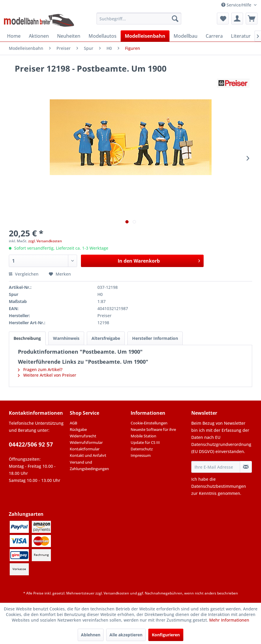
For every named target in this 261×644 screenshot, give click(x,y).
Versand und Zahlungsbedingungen (89, 465)
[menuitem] (139, 19)
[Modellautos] (103, 36)
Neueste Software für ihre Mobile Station (153, 433)
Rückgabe (78, 429)
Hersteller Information (155, 338)
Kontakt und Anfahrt (88, 455)
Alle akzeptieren (126, 635)
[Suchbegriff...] (139, 19)
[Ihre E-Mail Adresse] (216, 467)
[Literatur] (241, 36)
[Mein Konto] (237, 19)
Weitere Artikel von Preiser (47, 375)
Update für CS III (145, 442)
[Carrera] (214, 36)
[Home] (14, 36)
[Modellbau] (186, 36)
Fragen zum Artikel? (40, 369)
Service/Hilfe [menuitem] (237, 5)
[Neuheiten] (69, 36)
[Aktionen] (39, 36)
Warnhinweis (66, 338)
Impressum (141, 455)
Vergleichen (24, 274)
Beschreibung (27, 338)
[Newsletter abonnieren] (246, 467)
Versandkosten (116, 593)
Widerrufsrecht (83, 436)
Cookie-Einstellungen (149, 423)
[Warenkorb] (252, 19)
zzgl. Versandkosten (45, 241)
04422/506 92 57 (31, 444)
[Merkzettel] (223, 19)
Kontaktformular (85, 449)
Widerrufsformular (86, 442)
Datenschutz (142, 449)
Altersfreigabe (106, 338)
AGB (73, 423)
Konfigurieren (166, 635)
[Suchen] (175, 19)
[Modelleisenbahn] (145, 36)
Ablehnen (91, 635)
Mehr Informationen (229, 620)
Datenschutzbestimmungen (219, 486)
